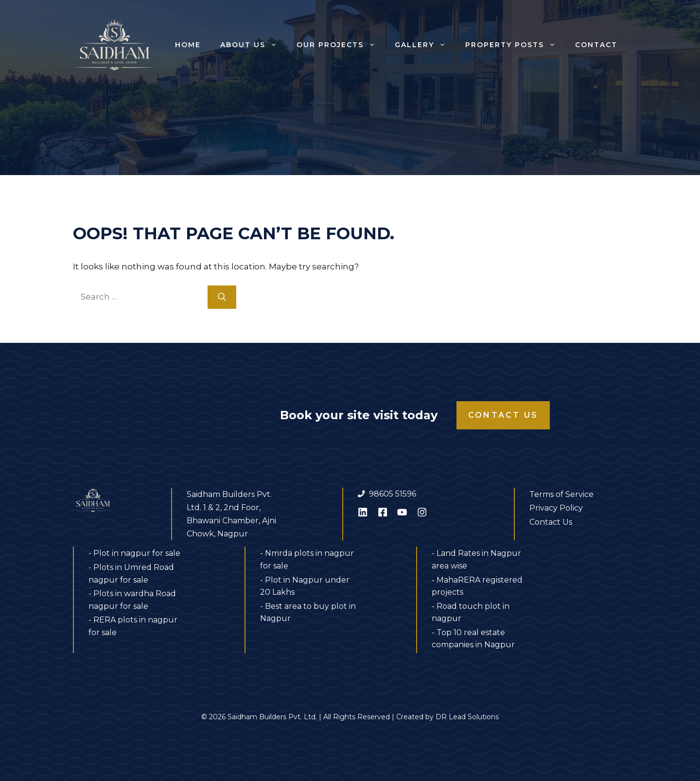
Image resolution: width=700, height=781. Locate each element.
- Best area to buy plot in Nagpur (308, 612)
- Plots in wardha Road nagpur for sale (132, 600)
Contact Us (503, 415)
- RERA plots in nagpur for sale (133, 626)
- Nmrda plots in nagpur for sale (307, 559)
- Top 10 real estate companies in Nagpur (473, 639)
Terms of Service (561, 494)
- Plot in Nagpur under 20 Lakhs (305, 586)
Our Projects (341, 45)
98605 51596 (393, 494)
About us (254, 45)
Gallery (425, 45)
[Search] (222, 297)
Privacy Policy (556, 508)
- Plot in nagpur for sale (134, 553)
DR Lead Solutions (467, 717)
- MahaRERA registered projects (477, 586)
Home (188, 45)
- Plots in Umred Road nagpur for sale (131, 574)
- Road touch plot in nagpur (471, 612)
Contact (596, 45)
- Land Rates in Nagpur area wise (476, 559)
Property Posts (515, 45)
